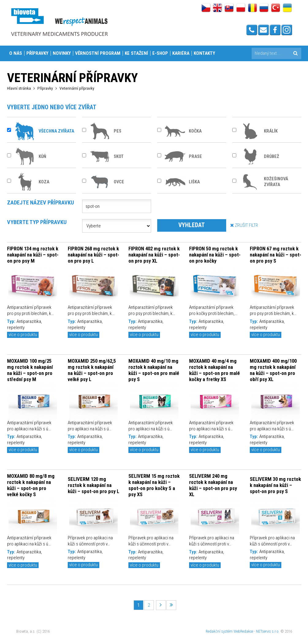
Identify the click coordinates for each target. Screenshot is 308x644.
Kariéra (181, 53)
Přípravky (37, 53)
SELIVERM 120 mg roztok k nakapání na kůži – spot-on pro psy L (93, 485)
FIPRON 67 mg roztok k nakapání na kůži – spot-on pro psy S (276, 255)
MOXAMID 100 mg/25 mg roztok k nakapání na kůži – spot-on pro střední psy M (30, 370)
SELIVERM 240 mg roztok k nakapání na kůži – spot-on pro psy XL (213, 485)
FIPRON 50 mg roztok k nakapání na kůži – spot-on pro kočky (215, 255)
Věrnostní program (98, 53)
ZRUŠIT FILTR (244, 225)
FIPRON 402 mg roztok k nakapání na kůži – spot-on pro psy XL (154, 255)
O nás (16, 53)
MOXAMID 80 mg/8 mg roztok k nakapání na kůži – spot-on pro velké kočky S (31, 485)
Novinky (62, 53)
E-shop (160, 53)
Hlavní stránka (19, 88)
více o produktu (23, 335)
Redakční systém (219, 631)
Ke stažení (136, 53)
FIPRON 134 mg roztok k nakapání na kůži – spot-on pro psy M (33, 255)
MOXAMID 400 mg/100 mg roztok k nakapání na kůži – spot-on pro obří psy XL (273, 370)
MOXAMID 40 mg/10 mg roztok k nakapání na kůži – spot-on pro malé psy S (154, 370)
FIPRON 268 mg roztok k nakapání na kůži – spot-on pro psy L (93, 255)
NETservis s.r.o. (268, 631)
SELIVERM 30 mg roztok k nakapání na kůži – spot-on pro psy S (275, 485)
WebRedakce (243, 631)
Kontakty (204, 53)
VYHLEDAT (192, 225)
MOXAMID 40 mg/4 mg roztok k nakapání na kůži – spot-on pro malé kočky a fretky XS (215, 370)
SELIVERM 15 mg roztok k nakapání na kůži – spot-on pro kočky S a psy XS (154, 485)
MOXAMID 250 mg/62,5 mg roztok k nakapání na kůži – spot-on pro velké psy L (92, 370)
